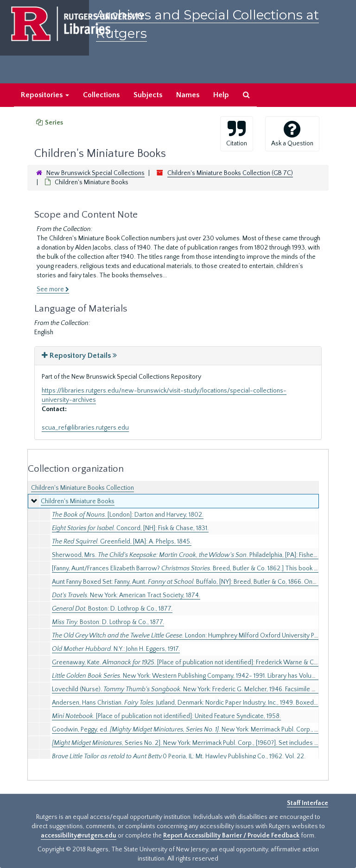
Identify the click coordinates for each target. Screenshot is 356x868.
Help (221, 95)
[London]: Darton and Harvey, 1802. (128, 515)
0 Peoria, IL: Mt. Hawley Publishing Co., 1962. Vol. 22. (179, 756)
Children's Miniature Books (78, 501)
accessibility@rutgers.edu (79, 836)
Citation (237, 133)
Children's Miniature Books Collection (83, 488)
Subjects (148, 95)
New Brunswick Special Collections (95, 173)
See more (53, 289)
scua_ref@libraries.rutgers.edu (85, 428)
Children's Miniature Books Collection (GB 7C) (230, 173)
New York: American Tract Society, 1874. (126, 595)
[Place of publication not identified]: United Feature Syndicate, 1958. (166, 716)
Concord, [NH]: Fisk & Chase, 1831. (130, 528)
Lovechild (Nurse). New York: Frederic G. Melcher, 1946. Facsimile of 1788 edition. (203, 689)
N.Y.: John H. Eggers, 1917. (116, 649)
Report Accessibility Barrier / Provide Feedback (231, 836)
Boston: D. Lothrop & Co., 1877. (112, 609)
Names (188, 95)
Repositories (45, 95)
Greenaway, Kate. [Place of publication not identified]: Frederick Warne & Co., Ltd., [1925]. (202, 662)
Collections (101, 95)
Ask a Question (292, 133)
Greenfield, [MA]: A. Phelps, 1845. (122, 542)
